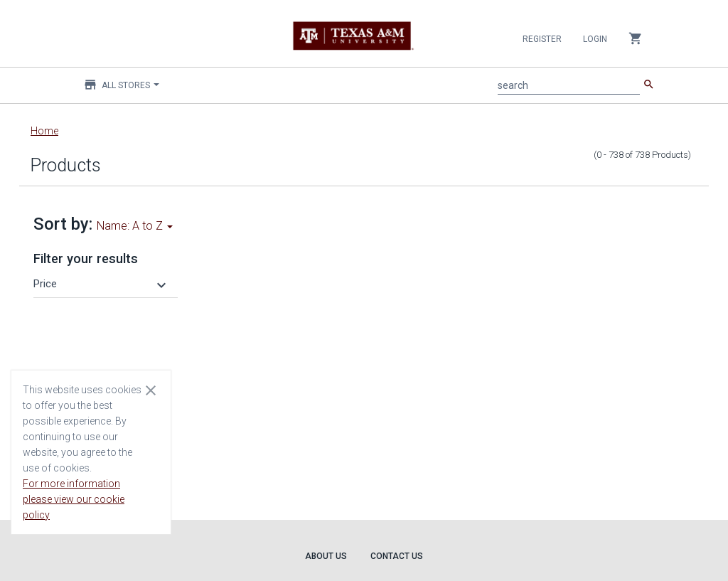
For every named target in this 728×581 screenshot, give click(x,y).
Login (595, 39)
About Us (326, 556)
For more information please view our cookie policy (74, 499)
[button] (102, 284)
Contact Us (397, 556)
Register (542, 39)
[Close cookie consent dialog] (151, 390)
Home (44, 131)
